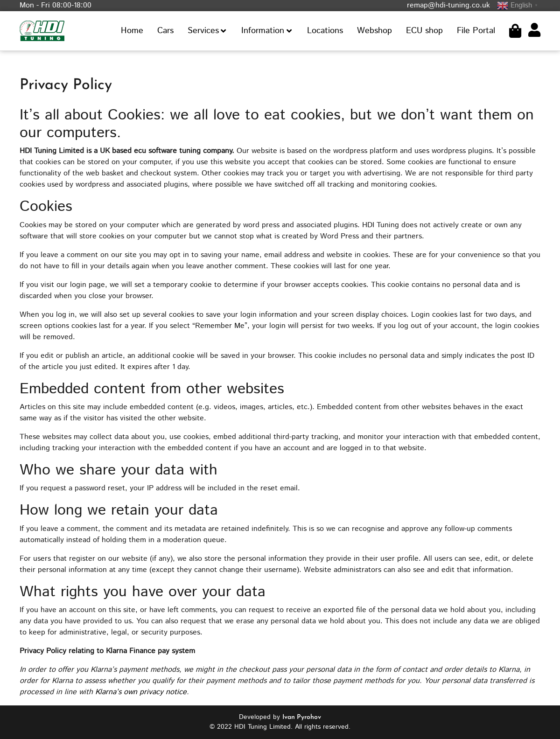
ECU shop (424, 31)
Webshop (374, 31)
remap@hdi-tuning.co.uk (448, 5)
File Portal (476, 31)
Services (203, 31)
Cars (165, 31)
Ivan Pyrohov (302, 717)
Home (132, 31)
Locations (325, 31)
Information (263, 31)
